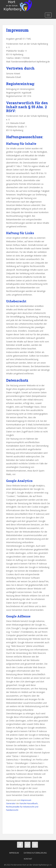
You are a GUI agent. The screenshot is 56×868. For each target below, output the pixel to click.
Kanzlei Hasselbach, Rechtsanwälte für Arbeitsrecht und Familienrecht (22, 807)
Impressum (14, 853)
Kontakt (28, 859)
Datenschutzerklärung (35, 853)
